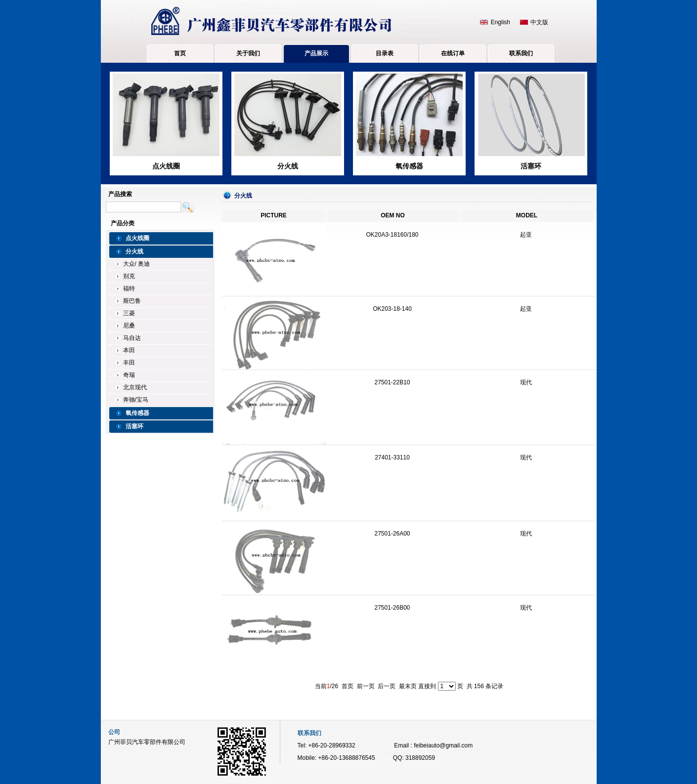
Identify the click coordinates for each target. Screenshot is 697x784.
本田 (129, 350)
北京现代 (135, 387)
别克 (129, 276)
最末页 (408, 686)
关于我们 (248, 53)
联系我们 (521, 53)
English (501, 22)
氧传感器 (409, 166)
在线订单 (453, 53)
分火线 (288, 166)
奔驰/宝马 (136, 400)
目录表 (385, 53)
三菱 (129, 313)
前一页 (366, 686)
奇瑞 (129, 375)
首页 (180, 53)
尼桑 (129, 326)
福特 (129, 289)
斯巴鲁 (132, 301)
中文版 (539, 22)
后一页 (387, 686)
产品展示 (316, 53)
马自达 (132, 338)
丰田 (129, 363)
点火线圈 (166, 166)
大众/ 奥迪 (137, 264)
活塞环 (531, 166)
